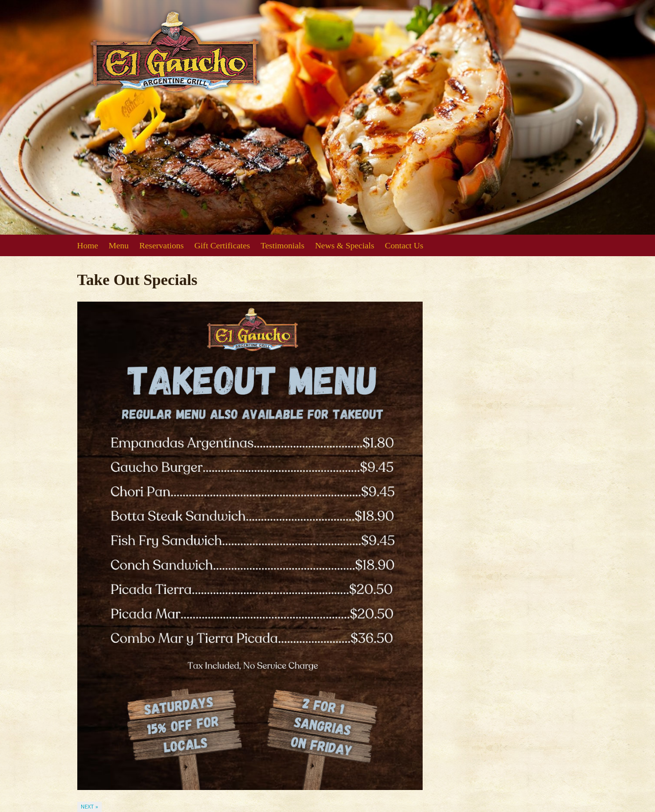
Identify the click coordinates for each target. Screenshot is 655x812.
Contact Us (404, 245)
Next (90, 806)
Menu (119, 245)
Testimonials (283, 245)
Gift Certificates (222, 245)
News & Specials (345, 245)
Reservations (162, 245)
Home (88, 245)
